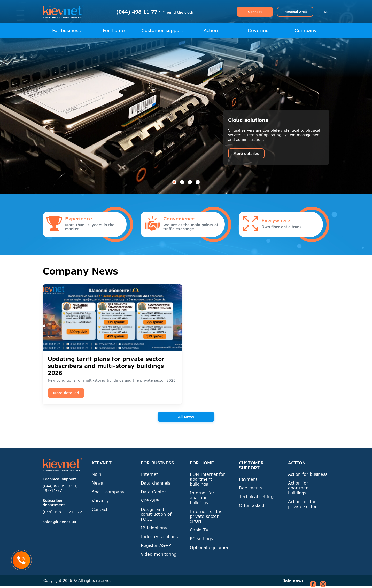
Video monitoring (159, 554)
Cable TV (199, 530)
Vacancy (100, 500)
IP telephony (154, 528)
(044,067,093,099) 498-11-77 (60, 488)
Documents (251, 488)
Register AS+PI (157, 545)
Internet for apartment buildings (202, 498)
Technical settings (257, 497)
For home (114, 30)
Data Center (153, 492)
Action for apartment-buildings (300, 488)
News (97, 483)
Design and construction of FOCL (156, 514)
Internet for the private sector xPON (206, 516)
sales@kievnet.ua (59, 522)
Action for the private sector (302, 504)
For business (66, 30)
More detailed (246, 153)
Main (96, 474)
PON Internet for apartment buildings (207, 479)
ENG (326, 12)
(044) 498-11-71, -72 (62, 512)
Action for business (308, 474)
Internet (149, 474)
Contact (100, 509)
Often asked (252, 505)
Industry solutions (159, 537)
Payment (248, 479)
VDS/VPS (150, 500)
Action (211, 30)
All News (186, 417)
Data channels (156, 483)
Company (306, 30)
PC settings (201, 539)
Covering (258, 30)
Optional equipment (210, 547)
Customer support (162, 30)
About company (108, 492)
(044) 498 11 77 (137, 12)
